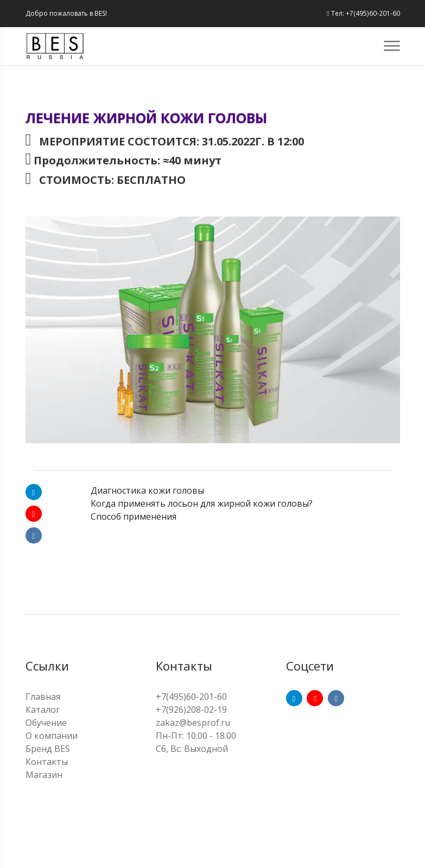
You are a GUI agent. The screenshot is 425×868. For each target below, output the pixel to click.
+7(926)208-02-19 (191, 710)
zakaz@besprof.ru (193, 723)
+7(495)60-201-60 (191, 697)
